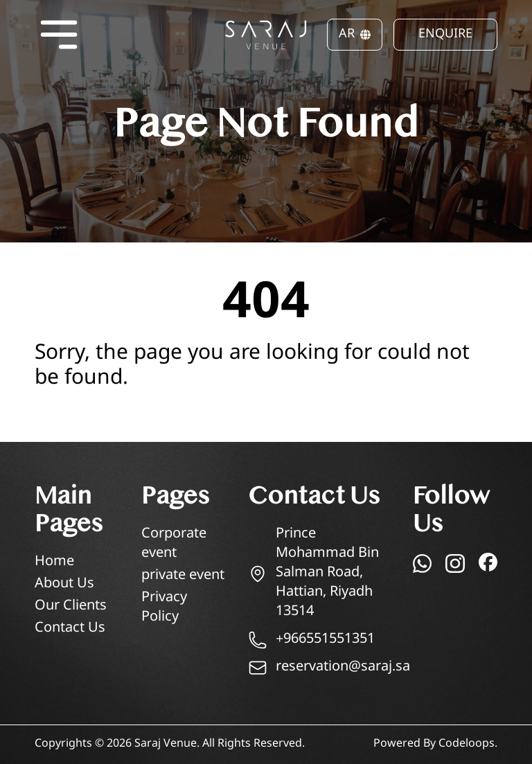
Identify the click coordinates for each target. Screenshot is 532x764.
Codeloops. (468, 744)
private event (183, 576)
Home (54, 562)
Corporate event (174, 544)
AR (355, 35)
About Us (64, 584)
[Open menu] (59, 35)
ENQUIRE (445, 35)
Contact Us (70, 629)
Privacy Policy (164, 608)
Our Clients (71, 606)
